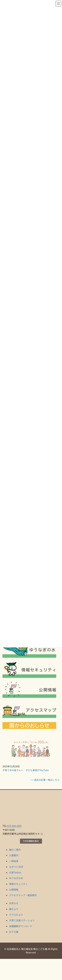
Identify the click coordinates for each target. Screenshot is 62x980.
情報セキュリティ (18, 884)
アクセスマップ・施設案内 (23, 895)
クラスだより (16, 915)
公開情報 (14, 890)
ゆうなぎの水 (16, 878)
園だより (14, 909)
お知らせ (14, 903)
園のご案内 (15, 850)
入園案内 (14, 855)
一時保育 (14, 861)
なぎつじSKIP (16, 867)
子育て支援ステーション (22, 920)
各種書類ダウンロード (21, 926)
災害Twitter (15, 872)
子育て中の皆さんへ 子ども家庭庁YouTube (26, 770)
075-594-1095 (14, 826)
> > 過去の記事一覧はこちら (45, 780)
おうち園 (14, 932)
